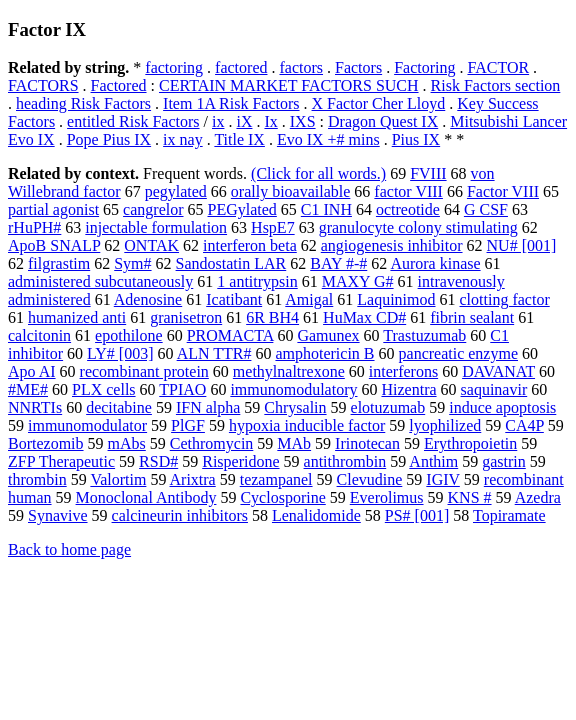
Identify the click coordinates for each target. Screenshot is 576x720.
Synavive (58, 515)
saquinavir (494, 389)
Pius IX (416, 139)
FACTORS (43, 85)
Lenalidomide (316, 515)
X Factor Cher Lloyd (379, 103)
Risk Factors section (496, 85)
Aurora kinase (435, 263)
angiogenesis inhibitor (392, 245)
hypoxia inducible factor (307, 425)
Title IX (239, 139)
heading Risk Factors (83, 103)
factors (301, 67)
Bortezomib (46, 443)
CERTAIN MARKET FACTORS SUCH (289, 85)
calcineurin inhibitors (180, 515)
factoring (174, 67)
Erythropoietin (470, 443)
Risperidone (240, 461)
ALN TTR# (214, 353)
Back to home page (69, 549)
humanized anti (77, 317)
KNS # (470, 497)
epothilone (129, 335)
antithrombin (345, 461)
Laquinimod (396, 299)
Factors (358, 67)
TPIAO (182, 389)
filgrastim (59, 263)
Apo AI (32, 371)
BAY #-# (338, 263)
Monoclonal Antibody (146, 497)
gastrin (504, 461)
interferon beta (250, 245)
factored (241, 67)
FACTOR (498, 67)
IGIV (442, 479)
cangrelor (153, 209)
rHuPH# (34, 227)
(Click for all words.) (318, 173)
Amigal (309, 299)
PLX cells (104, 389)
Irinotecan (367, 443)
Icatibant (234, 299)
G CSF (486, 209)
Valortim (118, 479)
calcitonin (39, 335)
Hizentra (408, 389)
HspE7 (273, 227)
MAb (294, 443)
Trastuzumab (424, 335)
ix (218, 121)
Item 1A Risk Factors (231, 103)
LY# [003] (120, 353)
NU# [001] (522, 245)
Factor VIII (503, 191)
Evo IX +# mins (328, 139)
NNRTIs (35, 407)
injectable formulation (156, 227)
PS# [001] (417, 515)
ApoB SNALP (54, 245)
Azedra (538, 497)
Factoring (424, 67)
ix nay (183, 139)
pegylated (176, 191)
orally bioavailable (291, 191)
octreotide (408, 209)
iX (244, 121)
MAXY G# (358, 281)
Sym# (132, 263)
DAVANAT (498, 371)
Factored (119, 85)
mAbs (127, 443)
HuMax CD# (364, 317)
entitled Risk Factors (133, 121)
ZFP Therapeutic (61, 461)
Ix (270, 121)
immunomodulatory (293, 389)
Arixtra (193, 479)
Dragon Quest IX (383, 121)
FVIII (428, 173)
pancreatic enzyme (458, 353)
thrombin (37, 479)
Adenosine (148, 299)
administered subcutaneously (100, 281)
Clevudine (370, 479)
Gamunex (328, 335)
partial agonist (53, 209)
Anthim (433, 461)
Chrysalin (295, 407)
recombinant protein (144, 371)
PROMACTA (230, 335)
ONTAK (151, 245)
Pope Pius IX (109, 139)
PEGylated (242, 209)
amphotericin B (324, 353)
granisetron (186, 317)
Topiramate (509, 515)
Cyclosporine (282, 497)
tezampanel (276, 479)
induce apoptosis (502, 407)
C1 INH (326, 209)
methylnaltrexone (289, 371)
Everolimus (387, 497)
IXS (303, 121)
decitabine (119, 407)
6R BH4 (272, 317)
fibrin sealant (472, 317)
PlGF (188, 425)
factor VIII (408, 191)
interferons (403, 371)
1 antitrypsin (257, 281)
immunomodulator (87, 425)
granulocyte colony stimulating (418, 227)
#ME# (28, 389)
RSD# (158, 461)
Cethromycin (212, 443)
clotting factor (505, 299)
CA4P (524, 425)
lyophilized (445, 425)
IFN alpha (208, 407)
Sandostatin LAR (231, 263)
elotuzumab (388, 407)
